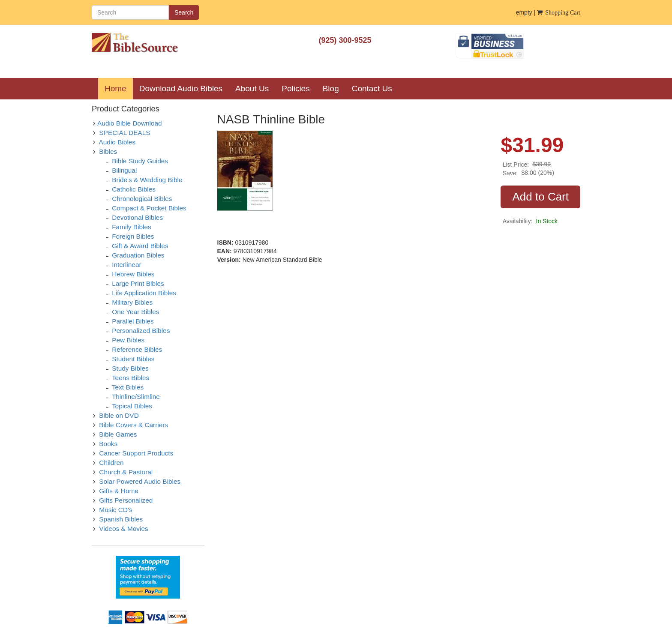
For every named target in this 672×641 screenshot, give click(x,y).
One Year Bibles (135, 312)
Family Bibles (132, 227)
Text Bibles (128, 387)
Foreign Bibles (133, 236)
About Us (252, 88)
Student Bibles (133, 359)
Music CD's (115, 510)
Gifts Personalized (126, 500)
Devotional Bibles (137, 217)
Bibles (108, 151)
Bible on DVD (119, 415)
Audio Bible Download (130, 123)
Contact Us (372, 88)
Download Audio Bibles (181, 88)
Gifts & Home (119, 491)
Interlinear (126, 265)
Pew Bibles (128, 340)
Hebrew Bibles (133, 274)
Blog (331, 88)
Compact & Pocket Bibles (149, 208)
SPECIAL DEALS (124, 133)
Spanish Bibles (121, 519)
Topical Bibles (132, 406)
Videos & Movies (123, 529)
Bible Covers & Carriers (133, 425)
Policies (295, 88)
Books (108, 444)
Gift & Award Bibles (140, 246)
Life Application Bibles (144, 293)
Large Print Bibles (138, 283)
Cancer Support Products (136, 453)
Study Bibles (130, 368)
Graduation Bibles (138, 255)
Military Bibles (132, 302)
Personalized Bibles (141, 331)
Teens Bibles (130, 378)
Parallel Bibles (133, 321)
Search (184, 12)
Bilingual (124, 170)
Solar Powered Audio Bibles (140, 481)
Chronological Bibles (142, 199)
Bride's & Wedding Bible (147, 180)
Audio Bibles (117, 142)
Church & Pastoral (126, 472)
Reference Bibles (137, 349)
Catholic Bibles (134, 189)
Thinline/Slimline (136, 397)
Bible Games (118, 434)
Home (119, 88)
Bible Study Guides (140, 161)
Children (111, 463)
